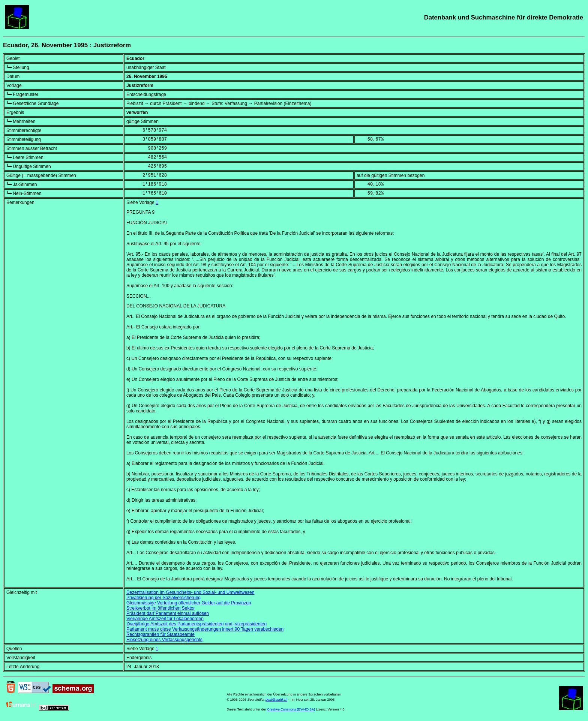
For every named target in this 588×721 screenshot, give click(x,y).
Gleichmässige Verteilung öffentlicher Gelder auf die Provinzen (189, 603)
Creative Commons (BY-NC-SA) (291, 709)
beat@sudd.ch (276, 700)
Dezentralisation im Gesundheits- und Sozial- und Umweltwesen (190, 592)
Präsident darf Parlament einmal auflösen (168, 613)
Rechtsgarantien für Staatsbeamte (160, 634)
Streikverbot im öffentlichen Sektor (161, 608)
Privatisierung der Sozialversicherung (163, 598)
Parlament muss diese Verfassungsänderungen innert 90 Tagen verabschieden (205, 629)
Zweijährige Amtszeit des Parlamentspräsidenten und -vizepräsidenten (196, 624)
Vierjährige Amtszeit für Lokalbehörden (165, 619)
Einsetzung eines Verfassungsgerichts (164, 640)
